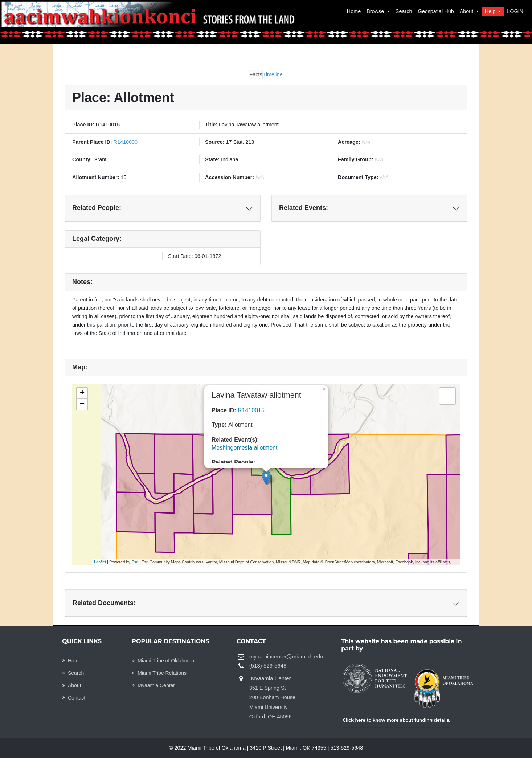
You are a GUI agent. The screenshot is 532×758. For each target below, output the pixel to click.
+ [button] (82, 393)
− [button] (82, 404)
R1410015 (251, 410)
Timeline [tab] (273, 74)
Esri (135, 562)
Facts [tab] (256, 74)
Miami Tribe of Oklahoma (163, 661)
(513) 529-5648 (268, 666)
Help (491, 11)
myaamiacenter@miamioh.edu (286, 656)
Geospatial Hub (436, 11)
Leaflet (100, 562)
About (467, 11)
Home (354, 11)
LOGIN (515, 11)
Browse (376, 11)
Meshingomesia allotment (244, 448)
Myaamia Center (153, 685)
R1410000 (125, 142)
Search (404, 11)
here (361, 720)
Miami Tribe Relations (159, 673)
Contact (74, 698)
